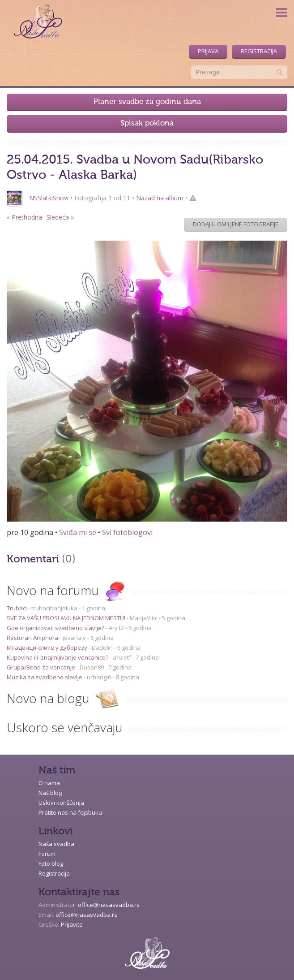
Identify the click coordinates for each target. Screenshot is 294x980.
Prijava (208, 51)
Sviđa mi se (78, 532)
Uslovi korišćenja (61, 803)
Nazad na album (160, 198)
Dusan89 (92, 667)
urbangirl (99, 677)
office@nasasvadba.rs (109, 905)
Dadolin (102, 648)
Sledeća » (60, 217)
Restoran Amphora (33, 638)
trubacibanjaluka (54, 608)
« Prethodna (24, 217)
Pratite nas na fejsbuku (70, 812)
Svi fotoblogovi (127, 532)
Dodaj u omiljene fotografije (236, 224)
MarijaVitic (144, 618)
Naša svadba (56, 844)
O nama (49, 783)
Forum (47, 854)
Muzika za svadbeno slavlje (45, 677)
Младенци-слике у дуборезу (48, 648)
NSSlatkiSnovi (49, 198)
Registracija (259, 51)
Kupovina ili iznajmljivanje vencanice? (58, 657)
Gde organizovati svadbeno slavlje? (56, 628)
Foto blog (51, 863)
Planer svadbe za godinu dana (147, 102)
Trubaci (17, 608)
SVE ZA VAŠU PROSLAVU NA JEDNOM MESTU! (67, 618)
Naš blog (50, 793)
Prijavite (72, 924)
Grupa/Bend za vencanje (42, 667)
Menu (282, 12)
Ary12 (116, 628)
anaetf (122, 657)
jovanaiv (74, 638)
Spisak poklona (147, 123)
